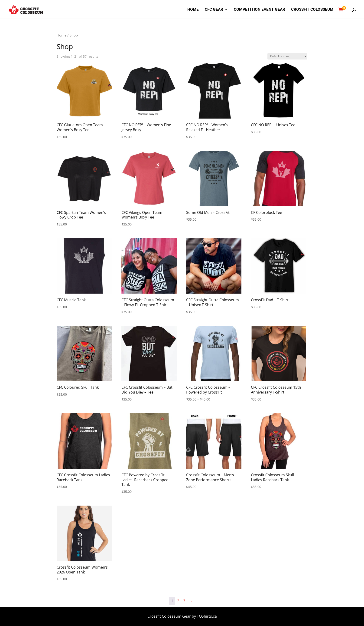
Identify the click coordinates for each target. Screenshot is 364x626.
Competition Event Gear (259, 10)
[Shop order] (287, 56)
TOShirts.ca (207, 616)
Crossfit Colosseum (312, 10)
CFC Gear (214, 10)
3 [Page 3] (184, 601)
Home (193, 10)
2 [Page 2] (178, 601)
